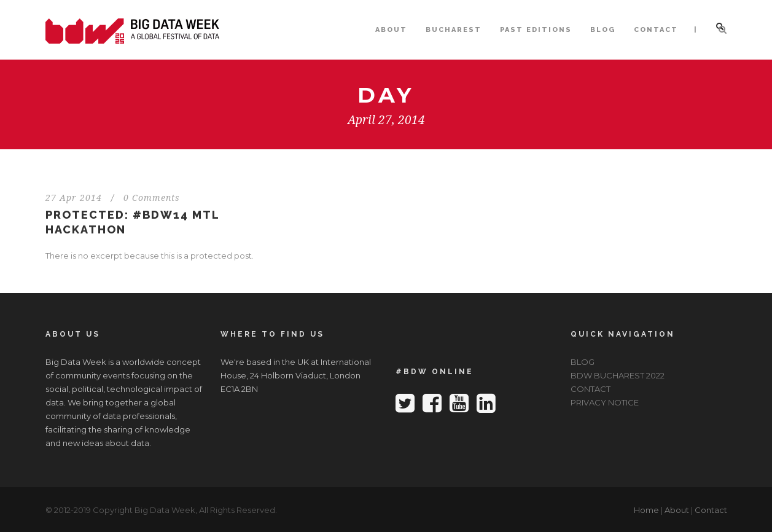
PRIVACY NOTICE (605, 402)
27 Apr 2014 (74, 198)
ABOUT (391, 30)
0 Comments (152, 198)
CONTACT (656, 30)
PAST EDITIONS (536, 30)
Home (646, 510)
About (677, 510)
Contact (711, 510)
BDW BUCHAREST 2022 (618, 375)
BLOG (603, 30)
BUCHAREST (454, 30)
